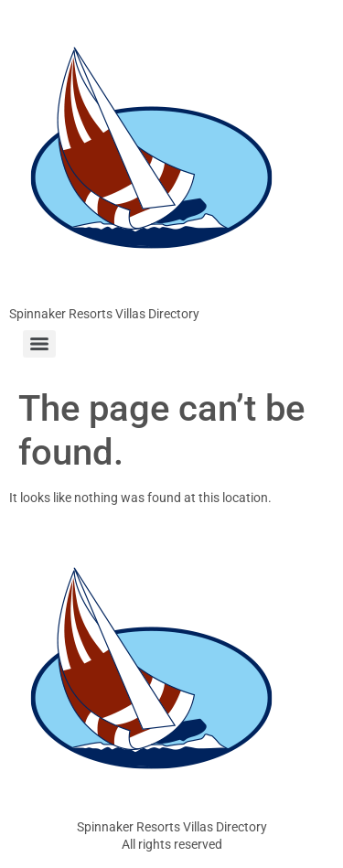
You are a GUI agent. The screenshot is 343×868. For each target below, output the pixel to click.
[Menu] (39, 344)
